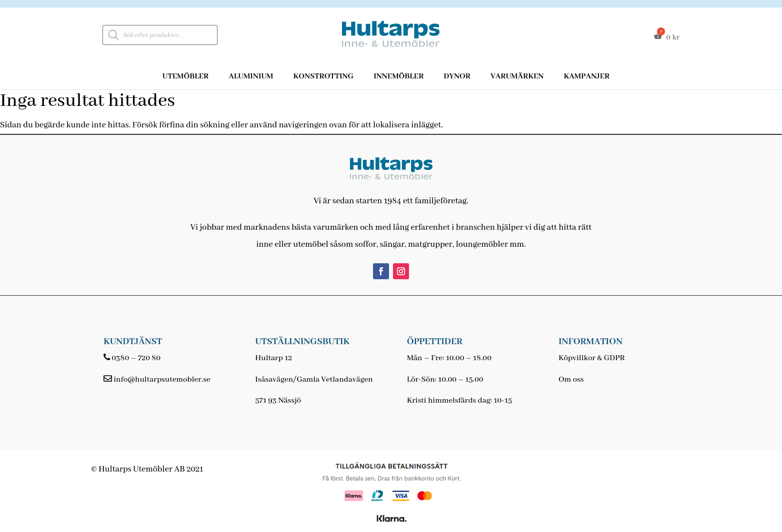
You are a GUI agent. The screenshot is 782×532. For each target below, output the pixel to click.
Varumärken (517, 76)
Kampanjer (586, 76)
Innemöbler (398, 76)
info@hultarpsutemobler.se (162, 380)
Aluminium (251, 76)
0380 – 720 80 (136, 358)
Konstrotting (323, 76)
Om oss (571, 380)
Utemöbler (186, 76)
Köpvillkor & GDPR (592, 358)
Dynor (457, 76)
